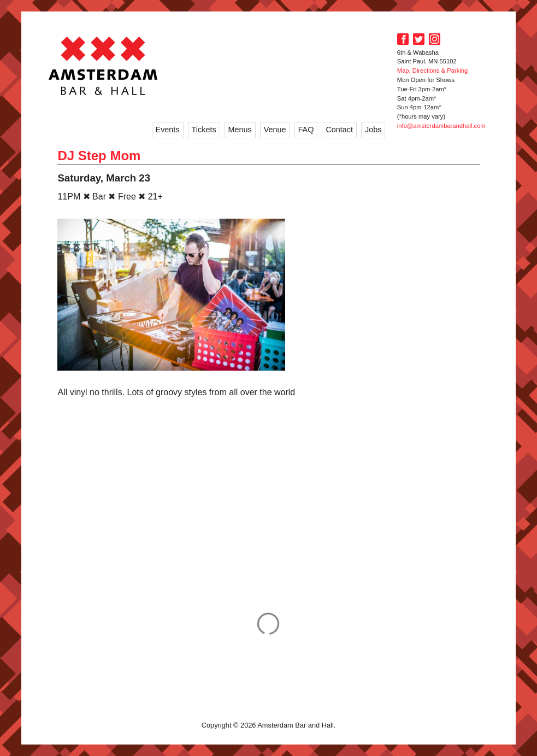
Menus (240, 130)
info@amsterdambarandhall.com (441, 126)
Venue (275, 130)
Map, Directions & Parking (432, 71)
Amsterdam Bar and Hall (103, 66)
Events (168, 130)
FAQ (306, 130)
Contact (339, 130)
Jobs (373, 130)
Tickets (204, 130)
